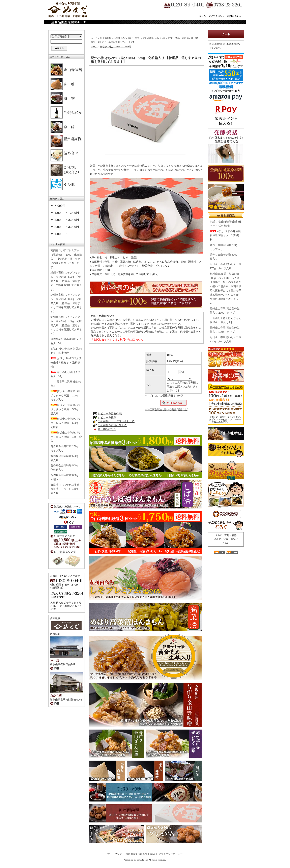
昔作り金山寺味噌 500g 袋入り (66, 458)
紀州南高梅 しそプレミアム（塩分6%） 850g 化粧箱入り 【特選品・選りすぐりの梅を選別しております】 (66, 303)
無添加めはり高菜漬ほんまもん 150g (66, 341)
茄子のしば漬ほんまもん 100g (66, 374)
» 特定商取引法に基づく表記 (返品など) (167, 410)
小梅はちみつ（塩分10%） (127, 38)
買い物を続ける (107, 429)
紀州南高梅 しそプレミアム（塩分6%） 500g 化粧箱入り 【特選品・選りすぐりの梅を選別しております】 (66, 281)
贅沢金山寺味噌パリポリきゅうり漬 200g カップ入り (66, 396)
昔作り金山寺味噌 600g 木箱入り (66, 477)
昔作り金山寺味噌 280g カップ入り (66, 448)
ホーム (94, 38)
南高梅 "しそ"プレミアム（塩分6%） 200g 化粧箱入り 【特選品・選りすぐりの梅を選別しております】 (66, 259)
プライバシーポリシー (171, 854)
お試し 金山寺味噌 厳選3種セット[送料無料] (66, 351)
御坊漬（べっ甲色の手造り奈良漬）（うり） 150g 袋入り (66, 489)
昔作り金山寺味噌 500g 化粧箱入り (66, 468)
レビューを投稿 (107, 417)
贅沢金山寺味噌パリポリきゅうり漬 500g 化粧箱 (66, 423)
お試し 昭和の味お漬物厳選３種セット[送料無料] (66, 362)
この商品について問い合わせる (116, 421)
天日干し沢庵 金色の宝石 (66, 384)
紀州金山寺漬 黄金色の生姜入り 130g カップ (225, 330)
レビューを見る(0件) (110, 413)
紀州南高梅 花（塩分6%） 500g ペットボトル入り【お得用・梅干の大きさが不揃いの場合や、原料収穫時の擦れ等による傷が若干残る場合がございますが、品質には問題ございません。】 (226, 288)
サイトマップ (115, 854)
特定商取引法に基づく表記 (140, 854)
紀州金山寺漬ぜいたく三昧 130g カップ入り (226, 339)
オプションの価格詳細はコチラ (165, 396)
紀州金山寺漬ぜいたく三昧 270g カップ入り (226, 266)
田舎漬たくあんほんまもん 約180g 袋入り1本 (226, 320)
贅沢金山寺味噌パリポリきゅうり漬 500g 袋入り (66, 409)
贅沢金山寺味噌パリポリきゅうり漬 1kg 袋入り (66, 437)
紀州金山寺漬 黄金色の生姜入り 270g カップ (225, 311)
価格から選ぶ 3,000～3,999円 (116, 47)
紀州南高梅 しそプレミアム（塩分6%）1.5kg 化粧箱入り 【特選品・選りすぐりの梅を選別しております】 (66, 325)
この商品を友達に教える (112, 425)
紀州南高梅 (106, 38)
